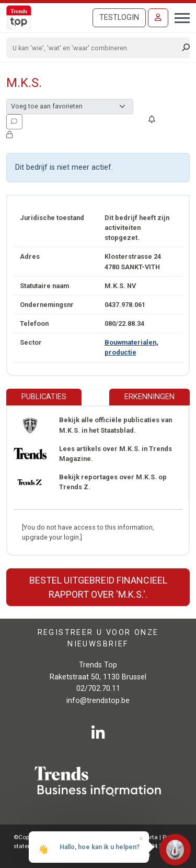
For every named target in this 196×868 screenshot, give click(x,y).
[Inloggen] (158, 18)
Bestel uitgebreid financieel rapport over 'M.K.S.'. (98, 587)
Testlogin (119, 18)
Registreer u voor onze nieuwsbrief (98, 638)
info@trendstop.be (98, 701)
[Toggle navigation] (179, 17)
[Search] (95, 48)
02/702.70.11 (98, 689)
